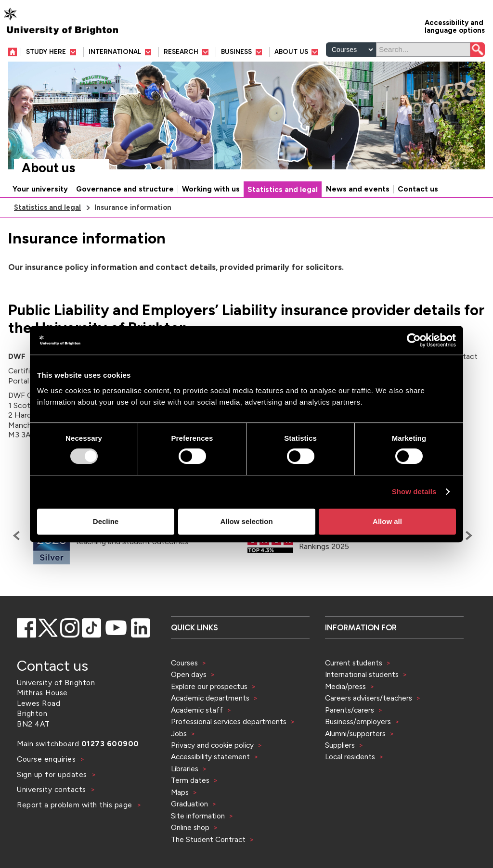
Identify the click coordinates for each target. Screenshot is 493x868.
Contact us (418, 189)
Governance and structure (125, 189)
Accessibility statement (210, 757)
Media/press (345, 686)
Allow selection (246, 521)
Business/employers (358, 721)
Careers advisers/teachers (369, 698)
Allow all (387, 521)
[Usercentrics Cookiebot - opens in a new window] (414, 340)
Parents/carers (350, 710)
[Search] (423, 50)
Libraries (185, 769)
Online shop (190, 827)
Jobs (179, 734)
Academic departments (211, 698)
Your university (40, 189)
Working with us (211, 189)
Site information (198, 816)
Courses (184, 663)
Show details (414, 491)
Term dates (190, 780)
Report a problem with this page (76, 805)
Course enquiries (47, 759)
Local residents (350, 757)
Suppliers (340, 745)
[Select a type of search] (351, 50)
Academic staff (197, 710)
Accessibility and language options (455, 26)
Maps (180, 792)
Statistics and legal (283, 190)
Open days (189, 674)
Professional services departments (230, 721)
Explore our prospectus (209, 686)
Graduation (189, 804)
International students (362, 674)
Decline (106, 521)
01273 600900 (110, 744)
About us (48, 168)
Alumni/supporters (355, 734)
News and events (358, 189)
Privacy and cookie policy (212, 745)
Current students (354, 663)
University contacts (52, 789)
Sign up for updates (53, 774)
